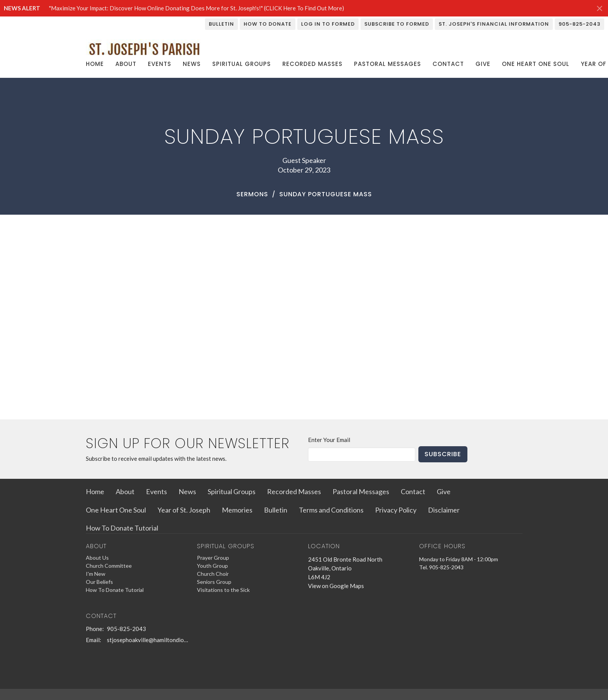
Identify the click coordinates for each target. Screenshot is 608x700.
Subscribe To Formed (397, 24)
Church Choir (213, 574)
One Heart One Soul (536, 64)
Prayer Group (213, 558)
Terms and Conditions (331, 510)
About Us (97, 558)
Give (483, 64)
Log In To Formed (328, 24)
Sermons (252, 194)
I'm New (96, 574)
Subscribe (443, 454)
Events (160, 64)
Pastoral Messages (388, 64)
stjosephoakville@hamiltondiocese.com (148, 640)
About (126, 64)
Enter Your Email (329, 440)
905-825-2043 (579, 24)
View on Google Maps (336, 586)
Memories (237, 510)
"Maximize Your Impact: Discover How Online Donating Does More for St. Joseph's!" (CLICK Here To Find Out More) (197, 8)
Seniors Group (214, 582)
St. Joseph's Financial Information (494, 24)
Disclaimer (444, 510)
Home (95, 64)
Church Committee (109, 566)
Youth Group (212, 566)
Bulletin (221, 24)
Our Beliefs (99, 582)
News (192, 64)
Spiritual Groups (242, 64)
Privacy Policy (396, 510)
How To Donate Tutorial (122, 528)
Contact (448, 64)
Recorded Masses (312, 64)
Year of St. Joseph (184, 510)
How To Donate (268, 24)
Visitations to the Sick (223, 590)
